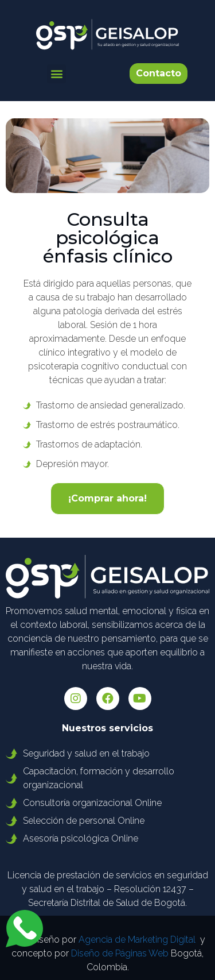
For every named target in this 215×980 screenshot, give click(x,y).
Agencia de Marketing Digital (137, 940)
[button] (56, 74)
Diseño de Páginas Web (120, 953)
